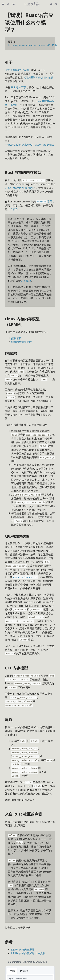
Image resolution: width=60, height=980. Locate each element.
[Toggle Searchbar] (14, 4)
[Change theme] (8, 4)
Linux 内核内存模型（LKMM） (22, 322)
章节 (44, 201)
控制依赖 (16, 338)
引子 (9, 62)
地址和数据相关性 (21, 342)
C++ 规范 (26, 281)
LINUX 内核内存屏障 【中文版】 (30, 953)
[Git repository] (56, 4)
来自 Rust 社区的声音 (24, 814)
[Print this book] (51, 4)
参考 (9, 942)
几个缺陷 (12, 209)
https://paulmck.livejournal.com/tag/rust (29, 145)
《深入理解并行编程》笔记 (38, 78)
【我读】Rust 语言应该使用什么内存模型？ (29, 22)
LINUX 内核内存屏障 (23, 950)
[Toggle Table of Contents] (3, 4)
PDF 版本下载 (18, 87)
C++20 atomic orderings (19, 188)
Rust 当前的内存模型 (23, 172)
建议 (9, 720)
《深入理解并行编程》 (18, 70)
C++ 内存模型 (16, 668)
